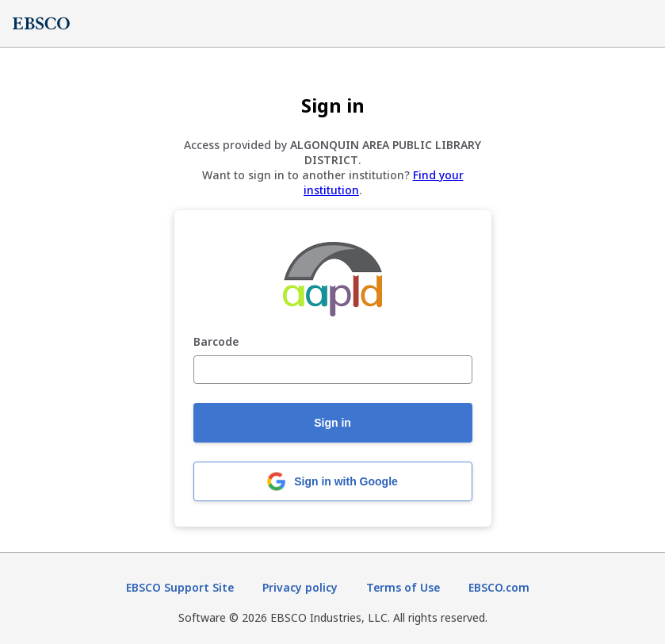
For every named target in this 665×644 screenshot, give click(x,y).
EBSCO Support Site (180, 587)
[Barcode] (333, 370)
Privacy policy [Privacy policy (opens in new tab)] (300, 587)
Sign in (332, 423)
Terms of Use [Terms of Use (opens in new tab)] (403, 587)
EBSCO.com (499, 587)
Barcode (216, 342)
